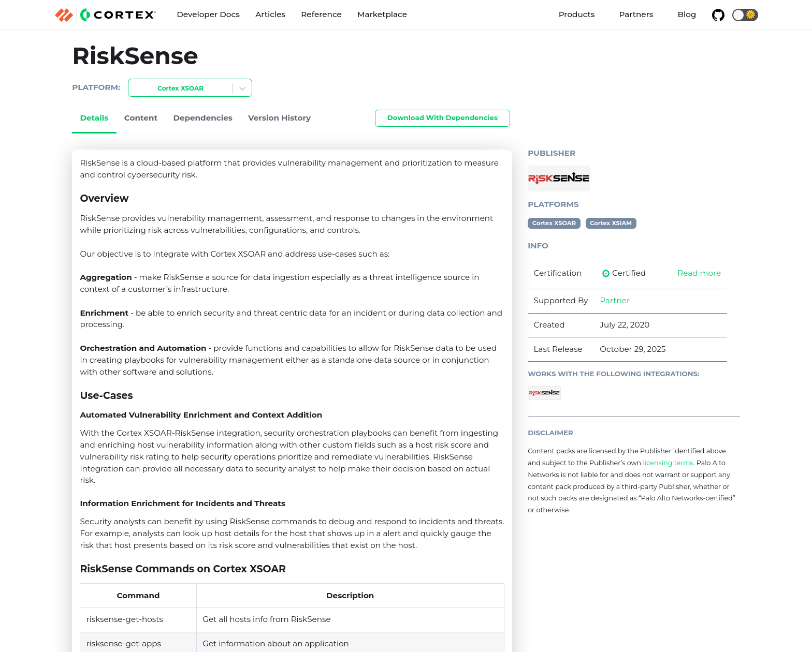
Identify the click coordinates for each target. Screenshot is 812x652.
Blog (687, 14)
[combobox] (135, 89)
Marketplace (382, 14)
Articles (270, 14)
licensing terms (668, 463)
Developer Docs (208, 14)
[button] (745, 15)
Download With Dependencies (443, 117)
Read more (699, 273)
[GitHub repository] (718, 15)
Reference (321, 14)
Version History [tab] (279, 118)
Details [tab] (94, 118)
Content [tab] (141, 118)
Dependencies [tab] (203, 118)
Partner (615, 300)
